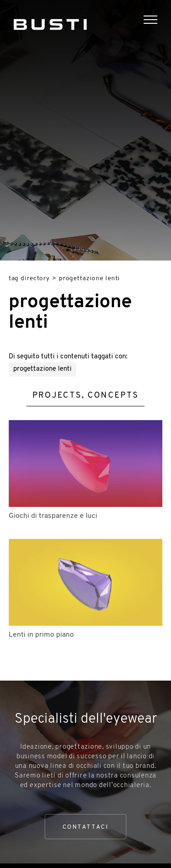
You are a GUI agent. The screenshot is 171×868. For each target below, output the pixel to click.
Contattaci (86, 827)
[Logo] (50, 23)
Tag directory (29, 279)
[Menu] (157, 21)
